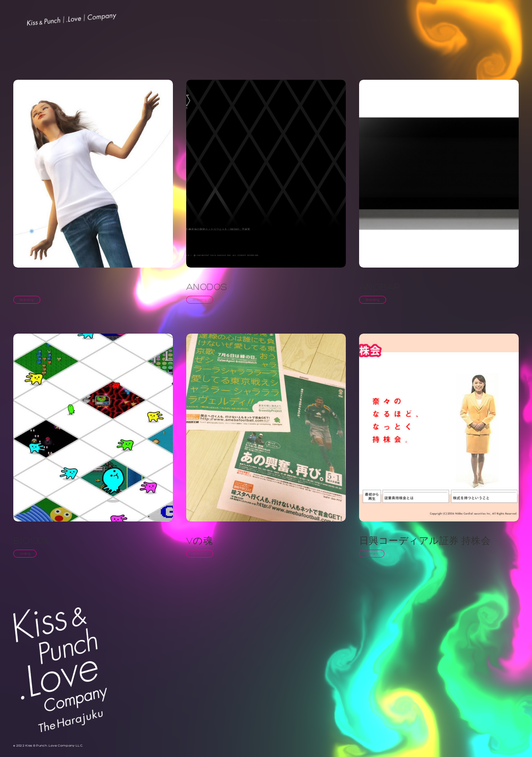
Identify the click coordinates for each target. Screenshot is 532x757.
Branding (27, 300)
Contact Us (359, 20)
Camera (372, 554)
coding (25, 554)
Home (265, 20)
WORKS (333, 20)
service (310, 20)
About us (286, 20)
